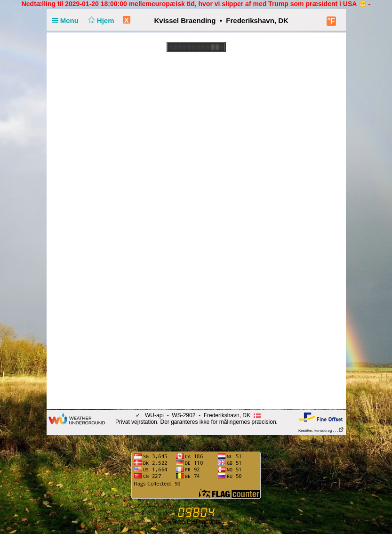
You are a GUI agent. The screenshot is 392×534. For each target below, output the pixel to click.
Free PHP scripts (196, 522)
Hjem (100, 20)
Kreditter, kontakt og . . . (321, 431)
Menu (67, 20)
